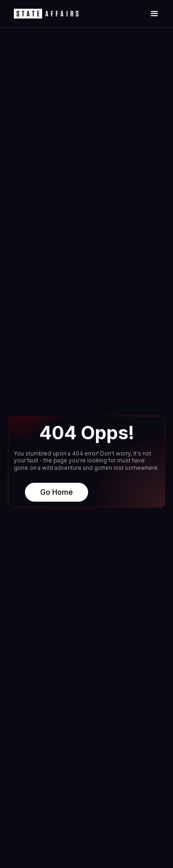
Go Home (57, 492)
